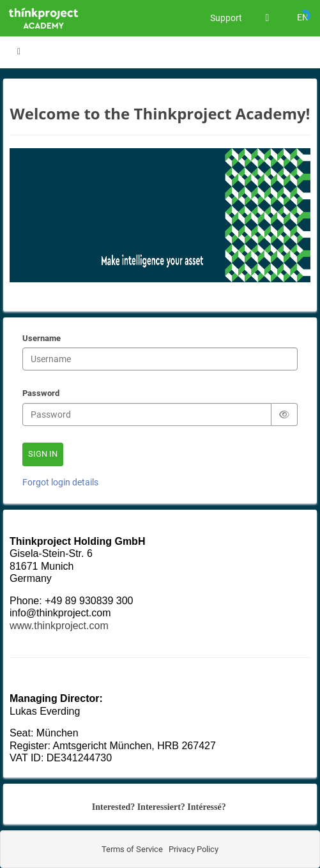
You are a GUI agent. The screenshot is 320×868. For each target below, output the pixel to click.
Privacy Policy (193, 849)
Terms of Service (132, 849)
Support (226, 18)
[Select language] (302, 18)
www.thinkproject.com (59, 626)
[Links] (267, 18)
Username (42, 339)
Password (41, 394)
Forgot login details (60, 482)
